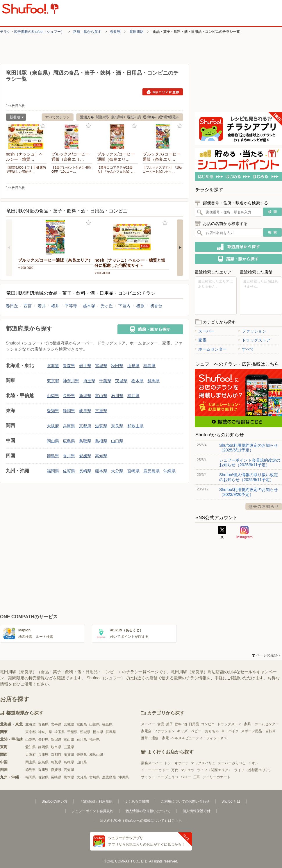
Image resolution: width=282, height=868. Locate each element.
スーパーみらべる (232, 763)
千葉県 (105, 381)
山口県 (117, 441)
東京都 (53, 381)
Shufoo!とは (231, 801)
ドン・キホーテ (176, 763)
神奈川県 (71, 381)
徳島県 (53, 456)
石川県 (117, 396)
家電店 (146, 731)
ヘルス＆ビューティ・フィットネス (199, 738)
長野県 (69, 396)
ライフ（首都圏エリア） (253, 770)
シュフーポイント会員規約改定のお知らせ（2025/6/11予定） (250, 462)
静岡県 (69, 411)
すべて (246, 349)
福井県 (133, 396)
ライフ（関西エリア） (214, 770)
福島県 (149, 366)
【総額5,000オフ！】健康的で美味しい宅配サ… (26, 169)
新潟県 (85, 396)
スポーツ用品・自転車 (258, 731)
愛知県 (53, 411)
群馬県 (154, 381)
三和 (197, 777)
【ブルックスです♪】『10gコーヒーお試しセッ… (162, 169)
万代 (175, 770)
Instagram (244, 533)
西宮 (28, 306)
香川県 (69, 456)
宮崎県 (133, 471)
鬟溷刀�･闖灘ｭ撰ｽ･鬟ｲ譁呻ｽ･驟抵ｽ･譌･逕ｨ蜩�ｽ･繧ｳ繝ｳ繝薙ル (130, 117)
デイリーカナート (217, 777)
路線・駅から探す (87, 32)
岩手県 (85, 366)
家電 (201, 340)
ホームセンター (211, 349)
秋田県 (117, 366)
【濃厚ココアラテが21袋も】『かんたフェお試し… (116, 169)
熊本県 (101, 471)
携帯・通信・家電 (155, 738)
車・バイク (230, 731)
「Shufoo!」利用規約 (96, 801)
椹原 (140, 306)
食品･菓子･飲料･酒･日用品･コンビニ (186, 724)
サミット (148, 777)
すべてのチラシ (58, 117)
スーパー (205, 331)
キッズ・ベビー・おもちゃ (198, 731)
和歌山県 (135, 426)
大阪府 (53, 426)
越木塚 (89, 306)
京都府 (85, 426)
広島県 (69, 441)
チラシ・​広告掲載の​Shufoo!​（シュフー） (32, 32)
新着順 (15, 118)
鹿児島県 (151, 471)
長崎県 (85, 471)
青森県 (69, 366)
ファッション (252, 331)
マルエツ (188, 770)
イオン (253, 763)
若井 (42, 306)
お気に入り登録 (43, 126)
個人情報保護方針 (197, 811)
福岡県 (53, 471)
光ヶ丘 (107, 306)
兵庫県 (69, 426)
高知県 (101, 456)
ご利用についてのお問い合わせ (185, 801)
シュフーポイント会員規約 (92, 811)
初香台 (156, 306)
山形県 (133, 366)
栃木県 (138, 381)
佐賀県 (69, 471)
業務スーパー (151, 763)
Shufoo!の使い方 (55, 801)
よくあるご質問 (137, 801)
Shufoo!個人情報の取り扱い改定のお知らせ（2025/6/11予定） (249, 477)
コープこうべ (168, 777)
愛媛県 (85, 456)
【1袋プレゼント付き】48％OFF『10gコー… (72, 169)
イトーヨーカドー (155, 770)
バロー (186, 777)
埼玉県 (89, 381)
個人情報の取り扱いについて (148, 811)
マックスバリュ (203, 763)
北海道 (53, 366)
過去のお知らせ (264, 507)
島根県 (101, 441)
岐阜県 (85, 411)
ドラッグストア (254, 340)
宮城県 (101, 366)
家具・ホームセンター (261, 724)
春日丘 (12, 306)
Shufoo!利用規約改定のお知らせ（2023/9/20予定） (249, 492)
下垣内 (124, 306)
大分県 (117, 471)
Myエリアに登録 (163, 92)
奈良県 (115, 32)
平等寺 (71, 306)
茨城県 (121, 381)
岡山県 (53, 441)
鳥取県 (85, 441)
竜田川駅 (137, 32)
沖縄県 (169, 471)
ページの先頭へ (267, 655)
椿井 (55, 306)
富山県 (101, 396)
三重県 (101, 411)
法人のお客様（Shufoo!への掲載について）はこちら (141, 821)
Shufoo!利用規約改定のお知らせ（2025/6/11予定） (249, 448)
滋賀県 (101, 426)
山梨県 (53, 396)
